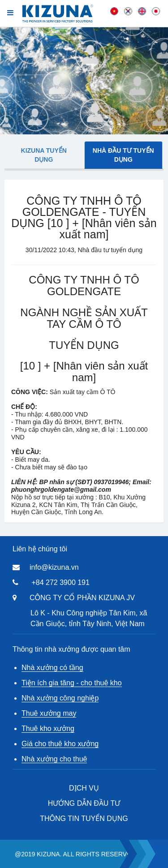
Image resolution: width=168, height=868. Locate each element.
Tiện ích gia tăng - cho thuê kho (72, 683)
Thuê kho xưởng (48, 728)
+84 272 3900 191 (60, 582)
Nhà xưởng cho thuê (54, 759)
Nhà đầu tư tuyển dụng (123, 155)
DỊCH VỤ (84, 788)
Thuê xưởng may (49, 713)
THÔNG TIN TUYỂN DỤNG (84, 819)
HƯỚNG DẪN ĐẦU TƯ (84, 803)
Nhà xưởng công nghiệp (60, 698)
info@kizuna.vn (54, 567)
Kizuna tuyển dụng (44, 155)
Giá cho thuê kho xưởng (60, 744)
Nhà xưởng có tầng (52, 668)
